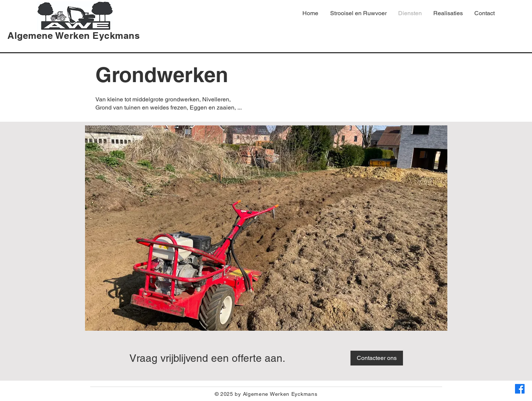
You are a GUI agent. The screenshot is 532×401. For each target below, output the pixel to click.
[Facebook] (520, 389)
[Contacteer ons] (377, 358)
